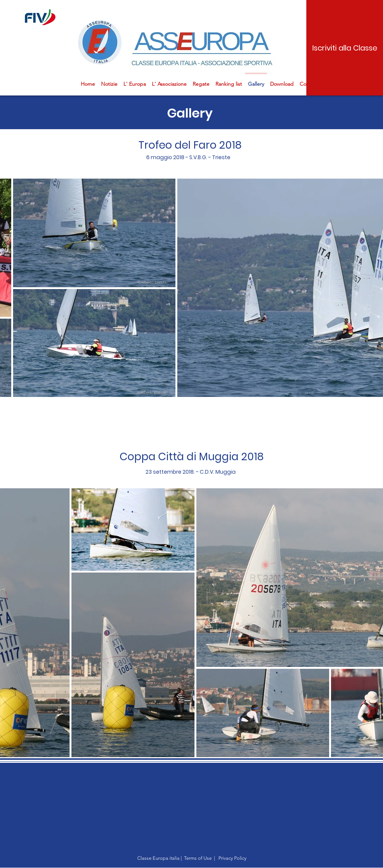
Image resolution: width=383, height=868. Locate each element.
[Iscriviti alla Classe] (345, 48)
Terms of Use (198, 858)
